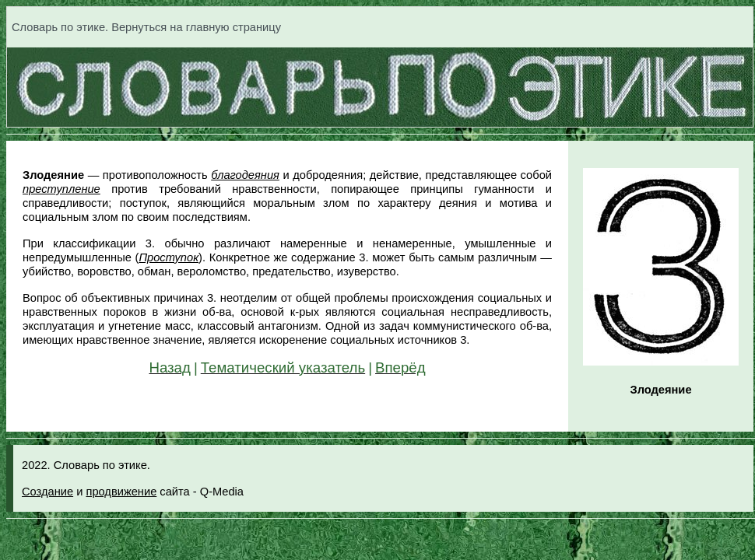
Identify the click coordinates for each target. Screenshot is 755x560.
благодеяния (245, 175)
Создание (47, 492)
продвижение (121, 492)
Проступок (169, 257)
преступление (61, 189)
